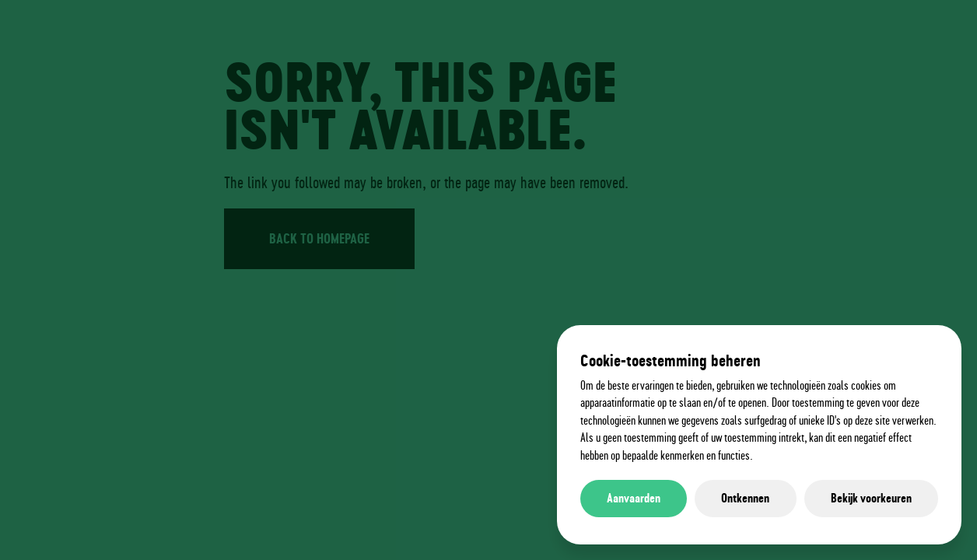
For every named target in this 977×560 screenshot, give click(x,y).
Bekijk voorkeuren (871, 498)
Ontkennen (745, 498)
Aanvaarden (634, 498)
